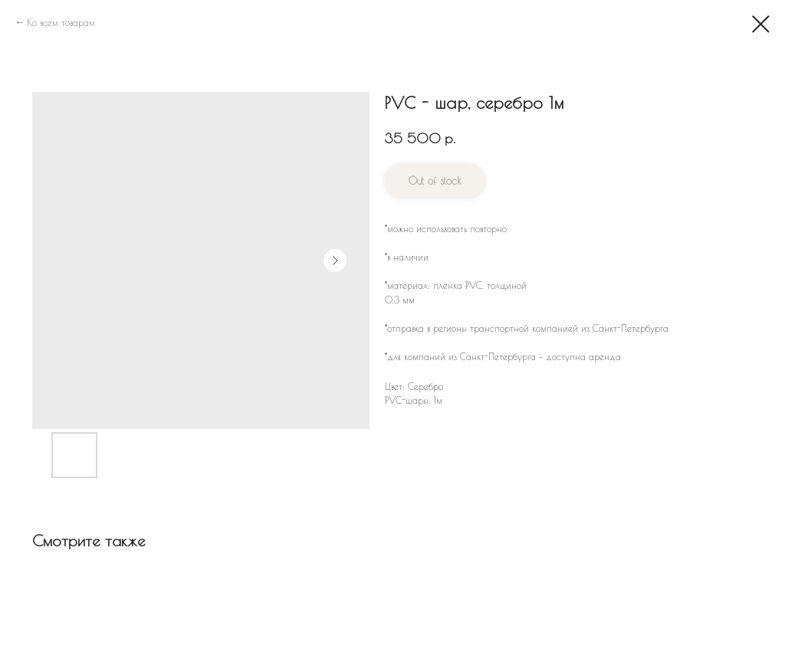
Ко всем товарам (61, 22)
